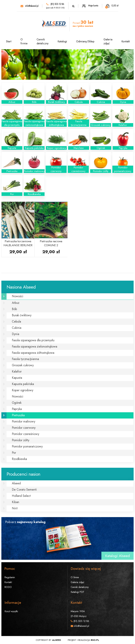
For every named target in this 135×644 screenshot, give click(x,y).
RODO (8, 587)
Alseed (16, 483)
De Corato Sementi (24, 490)
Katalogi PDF (77, 592)
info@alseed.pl (29, 6)
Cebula (16, 322)
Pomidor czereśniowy (26, 434)
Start (9, 41)
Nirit (15, 508)
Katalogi (62, 41)
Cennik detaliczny (43, 41)
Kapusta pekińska (23, 384)
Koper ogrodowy (23, 390)
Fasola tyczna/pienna (25, 359)
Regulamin (10, 577)
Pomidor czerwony (24, 428)
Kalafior (17, 372)
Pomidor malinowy (24, 421)
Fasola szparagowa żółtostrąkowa (33, 353)
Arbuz (16, 303)
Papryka (17, 409)
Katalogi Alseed (118, 556)
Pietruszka (18, 415)
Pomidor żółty (21, 440)
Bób (14, 309)
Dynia (16, 334)
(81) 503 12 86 (55, 4)
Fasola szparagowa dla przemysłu (33, 340)
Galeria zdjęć (108, 41)
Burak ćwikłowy (22, 315)
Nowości (18, 296)
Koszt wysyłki (11, 611)
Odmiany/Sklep (85, 41)
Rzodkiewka (19, 459)
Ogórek (17, 403)
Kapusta (17, 378)
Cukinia (17, 328)
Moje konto (90, 6)
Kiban (16, 502)
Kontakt (126, 41)
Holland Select (21, 496)
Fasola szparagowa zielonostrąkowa (35, 347)
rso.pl (95, 640)
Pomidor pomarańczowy (27, 446)
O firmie (24, 41)
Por (14, 453)
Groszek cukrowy (23, 365)
